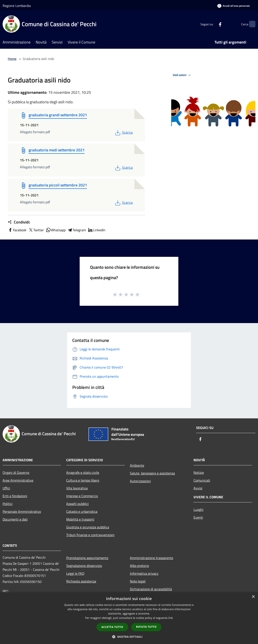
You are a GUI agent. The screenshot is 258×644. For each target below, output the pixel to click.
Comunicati (202, 480)
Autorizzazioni (140, 481)
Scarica (123, 132)
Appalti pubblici (77, 504)
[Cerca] (250, 24)
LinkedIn (97, 230)
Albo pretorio (139, 566)
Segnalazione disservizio (84, 566)
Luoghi (198, 510)
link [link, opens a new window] (171, 618)
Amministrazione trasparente (152, 558)
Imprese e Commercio (82, 496)
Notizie (199, 472)
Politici (8, 504)
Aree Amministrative (18, 480)
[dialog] (129, 618)
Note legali (138, 581)
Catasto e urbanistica (82, 511)
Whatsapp (56, 230)
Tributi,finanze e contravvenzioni (90, 535)
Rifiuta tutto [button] (146, 627)
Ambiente (137, 465)
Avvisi (198, 488)
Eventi (198, 517)
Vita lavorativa (77, 488)
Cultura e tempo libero (83, 480)
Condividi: (19, 222)
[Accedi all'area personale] (234, 6)
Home (12, 59)
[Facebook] (212, 24)
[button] (129, 637)
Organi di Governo (16, 472)
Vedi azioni (182, 75)
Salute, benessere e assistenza (152, 473)
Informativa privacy (144, 573)
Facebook (17, 230)
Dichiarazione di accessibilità (151, 589)
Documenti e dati (15, 519)
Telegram (77, 230)
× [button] (253, 597)
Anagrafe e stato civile (83, 472)
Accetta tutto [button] (112, 627)
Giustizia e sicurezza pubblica (88, 527)
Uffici (6, 488)
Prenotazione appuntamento (87, 558)
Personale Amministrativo (22, 511)
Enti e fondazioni (15, 496)
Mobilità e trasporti (80, 519)
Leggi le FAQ (75, 573)
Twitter (36, 230)
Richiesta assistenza (81, 581)
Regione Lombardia (17, 6)
